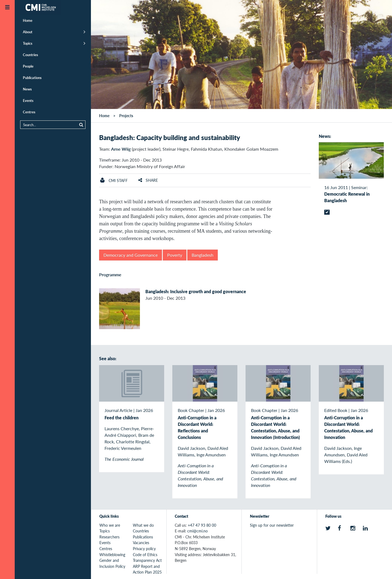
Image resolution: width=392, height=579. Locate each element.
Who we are (110, 525)
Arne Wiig (121, 149)
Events (28, 100)
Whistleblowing (112, 554)
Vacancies (141, 542)
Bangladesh (203, 255)
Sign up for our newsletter (272, 525)
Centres (29, 112)
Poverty (175, 255)
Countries (30, 55)
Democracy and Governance (131, 255)
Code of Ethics (145, 554)
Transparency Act (147, 560)
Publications (32, 78)
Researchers (109, 537)
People (28, 66)
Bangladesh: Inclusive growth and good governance (196, 291)
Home (28, 20)
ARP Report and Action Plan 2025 (147, 569)
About (28, 32)
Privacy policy (144, 548)
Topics (28, 43)
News (27, 89)
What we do (143, 525)
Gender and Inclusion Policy (112, 563)
